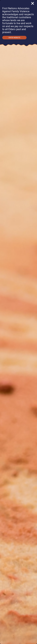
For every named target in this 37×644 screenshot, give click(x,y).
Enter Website (14, 38)
